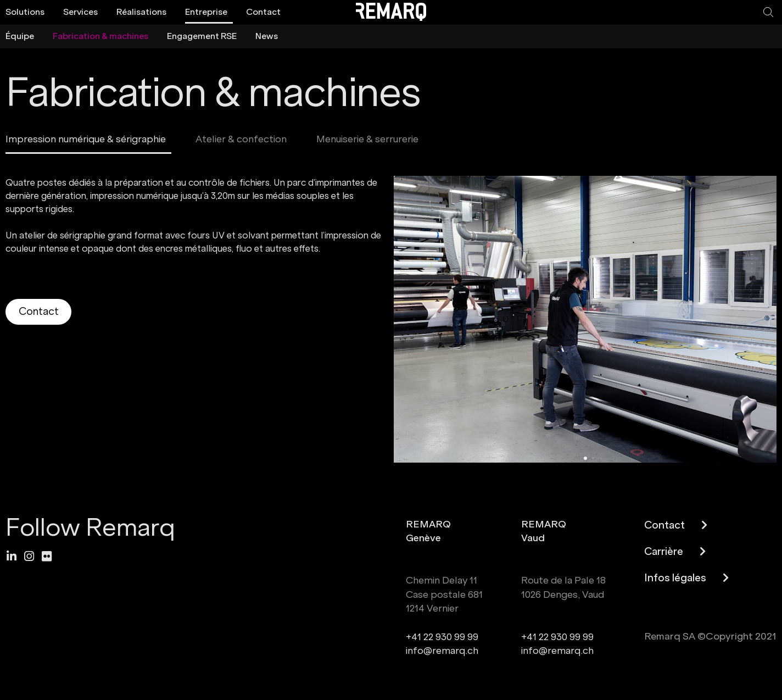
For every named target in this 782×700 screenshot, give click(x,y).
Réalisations (141, 12)
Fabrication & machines (100, 36)
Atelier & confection (241, 139)
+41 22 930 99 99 (442, 637)
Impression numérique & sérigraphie (86, 139)
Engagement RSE (202, 36)
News (267, 36)
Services (80, 12)
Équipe (20, 36)
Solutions (25, 12)
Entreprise (206, 12)
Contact (263, 12)
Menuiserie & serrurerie (367, 139)
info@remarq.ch (442, 651)
